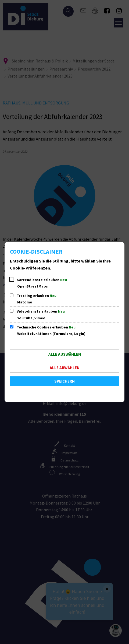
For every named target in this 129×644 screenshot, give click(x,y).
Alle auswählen (65, 354)
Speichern (64, 381)
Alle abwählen (65, 368)
